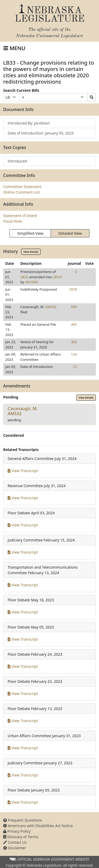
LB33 (24, 277)
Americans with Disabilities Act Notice (38, 826)
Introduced (17, 161)
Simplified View (30, 233)
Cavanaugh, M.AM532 (23, 411)
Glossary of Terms (21, 837)
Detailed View (70, 233)
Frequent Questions (23, 820)
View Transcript (23, 471)
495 (74, 324)
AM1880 (32, 282)
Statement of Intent (20, 216)
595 (74, 307)
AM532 (51, 307)
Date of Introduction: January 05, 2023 (41, 133)
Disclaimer (15, 848)
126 (74, 354)
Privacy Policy (17, 831)
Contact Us (15, 842)
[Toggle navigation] (14, 48)
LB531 (58, 277)
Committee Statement (22, 187)
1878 (73, 289)
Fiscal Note (13, 221)
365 (74, 342)
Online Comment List (21, 192)
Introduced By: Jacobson (29, 123)
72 (75, 367)
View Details (31, 252)
